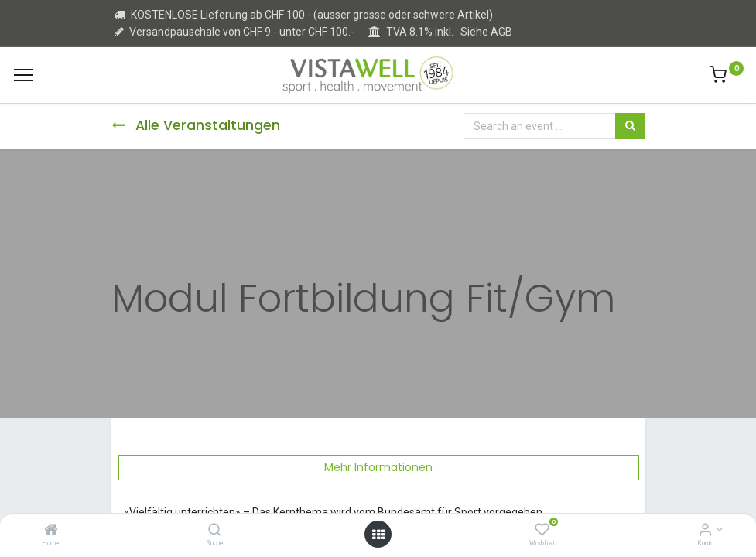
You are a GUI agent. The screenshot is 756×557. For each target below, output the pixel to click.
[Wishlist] (542, 531)
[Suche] (215, 531)
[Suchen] (630, 126)
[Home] (51, 531)
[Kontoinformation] (705, 531)
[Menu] (24, 75)
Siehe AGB (486, 32)
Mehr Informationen (378, 467)
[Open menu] (378, 535)
